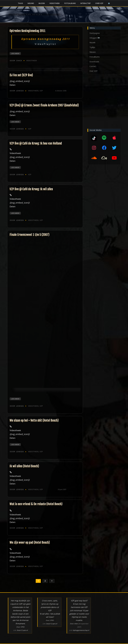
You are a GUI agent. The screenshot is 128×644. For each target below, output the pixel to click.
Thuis (20, 3)
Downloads (94, 62)
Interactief (86, 3)
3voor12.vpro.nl (22, 630)
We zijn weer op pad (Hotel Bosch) (30, 542)
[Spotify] (104, 138)
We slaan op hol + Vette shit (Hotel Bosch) (34, 420)
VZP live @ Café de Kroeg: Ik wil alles (31, 189)
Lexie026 (17, 91)
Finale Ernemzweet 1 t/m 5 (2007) (29, 235)
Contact (93, 66)
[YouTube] (114, 158)
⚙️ (109, 3)
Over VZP (99, 3)
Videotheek (55, 3)
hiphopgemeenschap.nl (81, 630)
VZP (41, 91)
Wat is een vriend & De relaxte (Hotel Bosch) (36, 504)
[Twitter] (114, 148)
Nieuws (31, 3)
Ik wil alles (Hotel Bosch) (24, 466)
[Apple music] (114, 138)
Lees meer (15, 53)
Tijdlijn (92, 47)
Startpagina (95, 33)
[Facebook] (104, 148)
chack (16, 61)
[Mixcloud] (94, 138)
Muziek (42, 3)
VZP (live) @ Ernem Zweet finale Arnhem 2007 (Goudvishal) (44, 105)
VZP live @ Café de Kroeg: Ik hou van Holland (36, 143)
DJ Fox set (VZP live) (21, 75)
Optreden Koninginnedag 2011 (28, 31)
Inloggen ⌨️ (95, 38)
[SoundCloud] (94, 158)
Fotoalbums (70, 3)
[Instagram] (94, 148)
